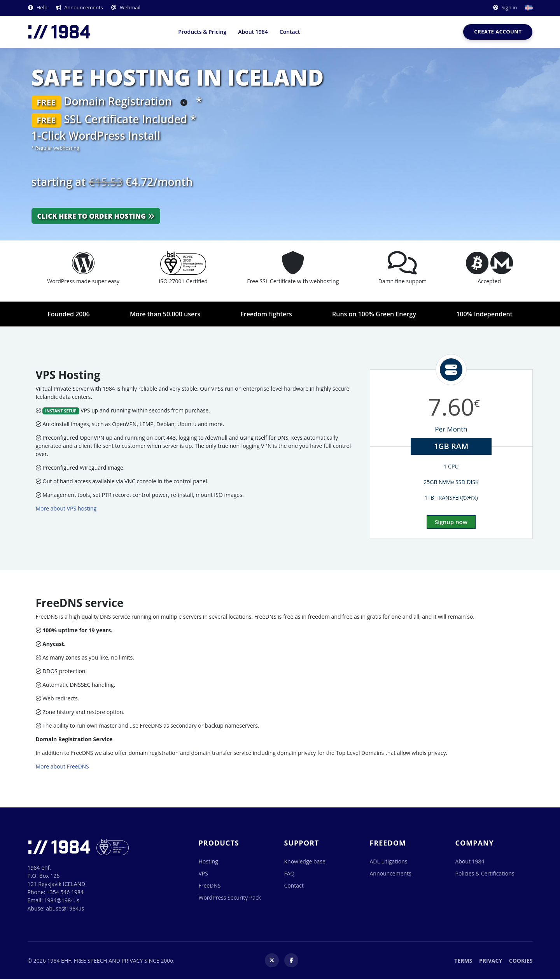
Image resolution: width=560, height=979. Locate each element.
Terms (463, 961)
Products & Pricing (202, 32)
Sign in (505, 7)
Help (38, 7)
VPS (203, 873)
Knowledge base (305, 861)
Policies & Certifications (485, 873)
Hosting (208, 861)
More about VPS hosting (66, 508)
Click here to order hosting (96, 216)
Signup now (451, 522)
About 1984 (253, 32)
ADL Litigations (389, 861)
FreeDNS (210, 885)
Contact (290, 32)
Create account (498, 32)
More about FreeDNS (62, 766)
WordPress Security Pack (230, 897)
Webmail (126, 7)
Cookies (521, 961)
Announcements (79, 7)
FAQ (290, 873)
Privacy (491, 961)
